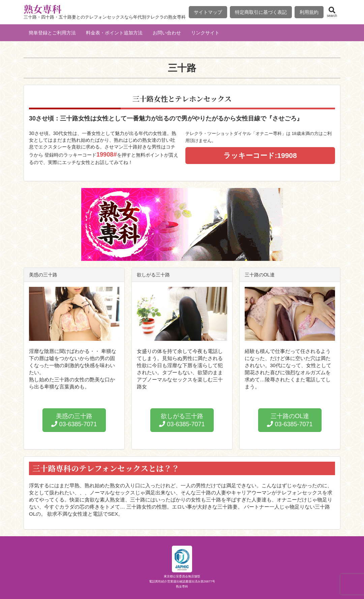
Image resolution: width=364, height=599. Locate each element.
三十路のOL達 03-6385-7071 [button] (290, 420)
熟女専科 (42, 9)
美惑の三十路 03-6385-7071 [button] (74, 420)
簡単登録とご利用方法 (52, 33)
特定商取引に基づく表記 (261, 12)
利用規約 (309, 12)
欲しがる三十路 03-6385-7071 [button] (182, 420)
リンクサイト (205, 33)
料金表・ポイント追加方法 (114, 33)
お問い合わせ (167, 33)
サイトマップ (208, 12)
